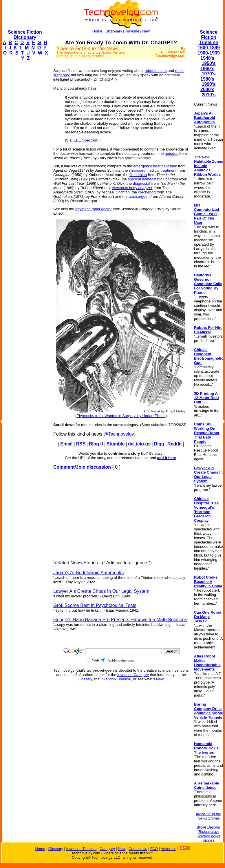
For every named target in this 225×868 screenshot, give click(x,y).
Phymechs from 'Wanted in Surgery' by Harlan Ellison (121, 416)
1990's (208, 84)
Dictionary (114, 31)
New (146, 31)
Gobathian (138, 175)
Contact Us (138, 849)
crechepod (147, 192)
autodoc (171, 154)
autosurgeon (139, 196)
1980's (207, 79)
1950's (208, 63)
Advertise (169, 849)
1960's (207, 69)
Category (107, 849)
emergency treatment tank (155, 166)
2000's (207, 89)
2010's (208, 95)
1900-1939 (209, 53)
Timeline (132, 31)
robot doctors (156, 71)
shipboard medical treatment (153, 170)
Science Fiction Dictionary (25, 35)
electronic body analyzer (132, 188)
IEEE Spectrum (86, 140)
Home (97, 31)
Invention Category (133, 675)
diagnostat (142, 183)
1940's (207, 58)
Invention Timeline (116, 679)
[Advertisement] (25, 153)
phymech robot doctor (94, 209)
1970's (208, 74)
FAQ (154, 849)
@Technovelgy (118, 434)
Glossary (85, 679)
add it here (167, 458)
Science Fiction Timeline (209, 37)
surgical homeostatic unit (149, 179)
